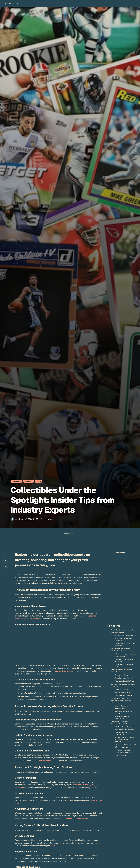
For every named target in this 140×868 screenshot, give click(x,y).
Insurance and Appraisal (124, 695)
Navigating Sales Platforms (125, 681)
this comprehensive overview (76, 819)
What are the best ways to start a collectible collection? (125, 728)
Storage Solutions (122, 689)
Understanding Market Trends (126, 635)
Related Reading (121, 755)
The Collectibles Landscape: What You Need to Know (123, 631)
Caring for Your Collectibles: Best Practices (123, 685)
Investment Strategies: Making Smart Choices (122, 671)
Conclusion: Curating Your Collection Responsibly (120, 723)
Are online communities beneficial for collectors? (124, 751)
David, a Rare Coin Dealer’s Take (125, 666)
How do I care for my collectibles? (122, 733)
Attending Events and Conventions (123, 718)
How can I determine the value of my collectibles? (126, 746)
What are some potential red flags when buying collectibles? (125, 740)
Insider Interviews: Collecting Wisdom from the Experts (121, 650)
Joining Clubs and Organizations (122, 707)
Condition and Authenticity (124, 678)
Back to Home (11, 3)
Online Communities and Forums (124, 712)
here (53, 846)
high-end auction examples (62, 671)
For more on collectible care (47, 761)
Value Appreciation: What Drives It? (124, 639)
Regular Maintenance (123, 692)
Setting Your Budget (122, 675)
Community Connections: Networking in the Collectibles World (122, 701)
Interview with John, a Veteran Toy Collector (126, 655)
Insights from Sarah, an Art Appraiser (124, 660)
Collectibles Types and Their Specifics (125, 645)
